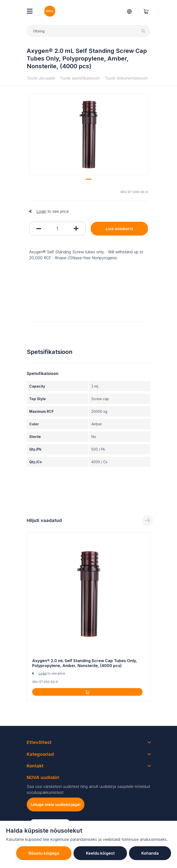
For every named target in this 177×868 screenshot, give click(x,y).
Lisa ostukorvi (119, 229)
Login (41, 211)
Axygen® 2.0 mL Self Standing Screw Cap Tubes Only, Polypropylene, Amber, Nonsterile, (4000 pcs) (85, 663)
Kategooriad (40, 754)
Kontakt (35, 766)
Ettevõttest (39, 742)
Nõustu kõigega (44, 853)
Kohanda (150, 853)
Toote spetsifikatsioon (80, 78)
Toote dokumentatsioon (126, 78)
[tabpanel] (89, 134)
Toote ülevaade (41, 78)
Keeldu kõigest (100, 853)
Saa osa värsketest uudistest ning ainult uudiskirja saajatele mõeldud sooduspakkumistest (88, 789)
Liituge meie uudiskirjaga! (56, 804)
